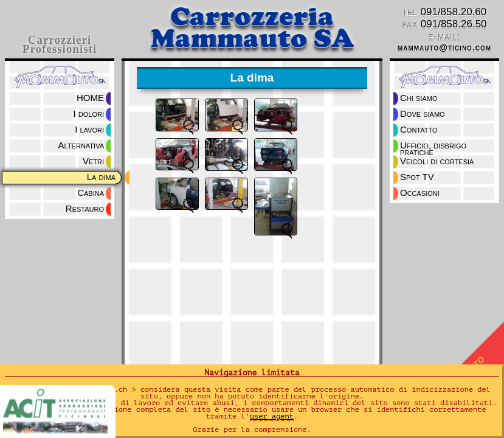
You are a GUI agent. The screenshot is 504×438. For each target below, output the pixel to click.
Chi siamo (419, 98)
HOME (90, 98)
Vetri (93, 161)
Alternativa (81, 145)
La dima (101, 177)
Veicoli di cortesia (437, 161)
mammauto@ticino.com (444, 47)
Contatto (419, 129)
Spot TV (417, 177)
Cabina (91, 193)
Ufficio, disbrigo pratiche (434, 146)
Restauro (85, 208)
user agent (272, 416)
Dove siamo (423, 113)
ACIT (59, 413)
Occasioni (420, 193)
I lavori (89, 129)
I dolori (88, 113)
